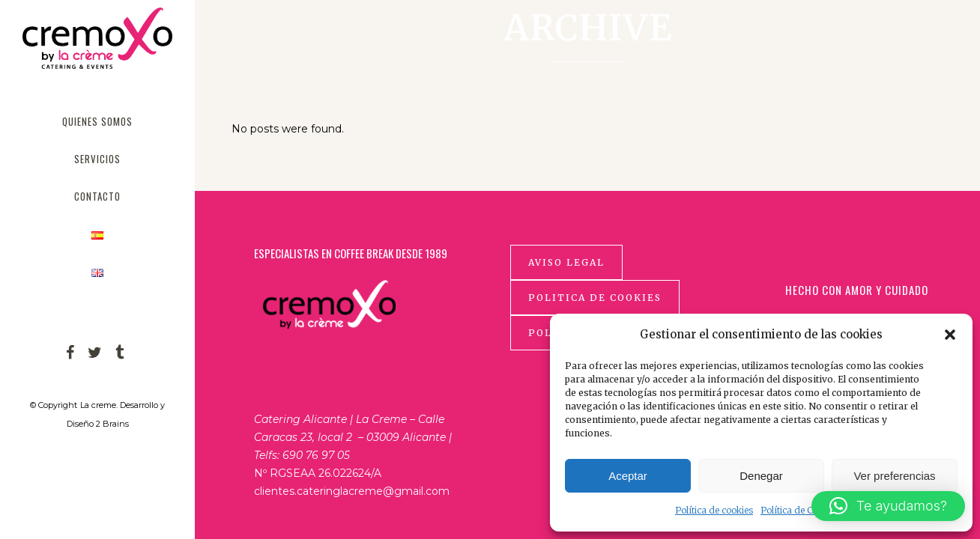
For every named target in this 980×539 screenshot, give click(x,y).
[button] (950, 335)
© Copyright (54, 405)
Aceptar (628, 476)
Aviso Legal (566, 262)
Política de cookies (714, 510)
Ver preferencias (894, 476)
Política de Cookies (800, 510)
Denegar (761, 476)
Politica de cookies (595, 298)
